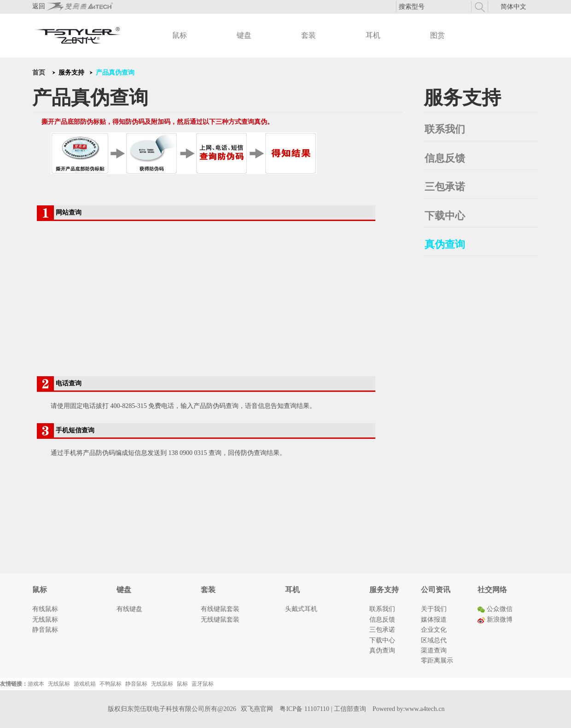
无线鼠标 (45, 620)
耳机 (373, 35)
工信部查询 (350, 709)
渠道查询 (434, 650)
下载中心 (445, 216)
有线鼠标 (45, 609)
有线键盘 (129, 609)
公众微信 (495, 609)
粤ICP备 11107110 (304, 709)
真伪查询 (445, 244)
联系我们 (445, 129)
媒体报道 (434, 620)
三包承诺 (445, 187)
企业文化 (434, 630)
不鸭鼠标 (111, 684)
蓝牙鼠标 (203, 684)
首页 (39, 73)
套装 (309, 35)
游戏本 (36, 684)
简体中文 (513, 7)
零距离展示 (437, 661)
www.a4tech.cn (425, 709)
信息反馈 (445, 158)
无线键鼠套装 (220, 620)
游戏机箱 (85, 684)
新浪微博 (495, 620)
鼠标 (180, 35)
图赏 (437, 35)
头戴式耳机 (301, 609)
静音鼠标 (45, 630)
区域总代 (434, 640)
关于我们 (434, 609)
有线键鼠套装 (220, 609)
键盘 (244, 35)
